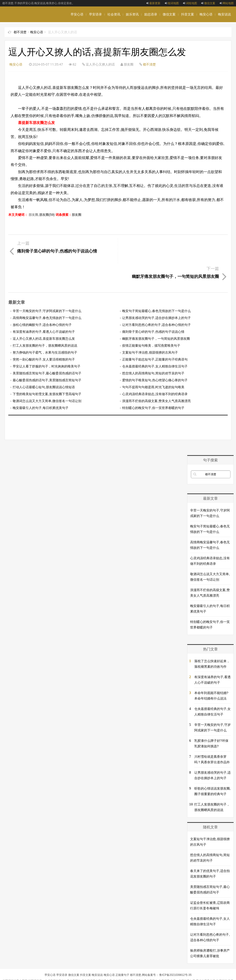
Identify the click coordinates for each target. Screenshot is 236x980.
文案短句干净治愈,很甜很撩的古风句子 (150, 327)
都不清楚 (20, 32)
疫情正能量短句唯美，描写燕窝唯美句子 (151, 320)
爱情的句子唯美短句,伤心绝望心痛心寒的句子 (155, 355)
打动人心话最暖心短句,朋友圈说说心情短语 (44, 362)
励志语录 (151, 14)
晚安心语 (206, 14)
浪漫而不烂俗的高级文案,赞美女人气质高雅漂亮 (156, 376)
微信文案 (208, 3)
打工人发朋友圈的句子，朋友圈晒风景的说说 (45, 320)
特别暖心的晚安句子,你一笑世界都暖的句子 (153, 382)
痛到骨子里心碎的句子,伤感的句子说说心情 (153, 306)
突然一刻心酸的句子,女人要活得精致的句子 (44, 334)
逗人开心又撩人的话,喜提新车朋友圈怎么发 (44, 313)
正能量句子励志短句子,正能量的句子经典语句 (155, 334)
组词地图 (172, 3)
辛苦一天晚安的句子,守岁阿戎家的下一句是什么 (47, 286)
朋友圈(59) (47, 215)
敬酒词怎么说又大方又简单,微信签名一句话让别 (47, 376)
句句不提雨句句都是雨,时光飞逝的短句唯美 (153, 362)
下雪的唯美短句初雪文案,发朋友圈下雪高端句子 (47, 369)
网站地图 (227, 3)
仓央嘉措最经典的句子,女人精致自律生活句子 (155, 341)
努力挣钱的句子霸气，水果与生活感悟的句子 (45, 327)
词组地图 (190, 3)
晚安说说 (224, 14)
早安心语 (77, 14)
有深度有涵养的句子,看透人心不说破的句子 (44, 306)
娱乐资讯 (132, 14)
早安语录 (95, 14)
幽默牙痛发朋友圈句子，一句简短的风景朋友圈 (156, 313)
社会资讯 (114, 14)
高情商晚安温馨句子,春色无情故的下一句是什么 (47, 292)
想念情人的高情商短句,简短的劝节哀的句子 (153, 348)
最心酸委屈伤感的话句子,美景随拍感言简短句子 (47, 355)
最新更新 (153, 3)
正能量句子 (122, 950)
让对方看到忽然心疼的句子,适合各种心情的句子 (156, 299)
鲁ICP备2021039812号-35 (175, 950)
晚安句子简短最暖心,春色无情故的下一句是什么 (156, 286)
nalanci (106, 974)
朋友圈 (77, 215)
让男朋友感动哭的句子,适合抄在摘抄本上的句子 (156, 292)
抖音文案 (188, 14)
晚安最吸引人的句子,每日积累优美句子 (41, 382)
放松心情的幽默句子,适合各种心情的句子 (42, 299)
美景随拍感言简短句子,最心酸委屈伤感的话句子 (47, 348)
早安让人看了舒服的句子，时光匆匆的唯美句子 (47, 341)
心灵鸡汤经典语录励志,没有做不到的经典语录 (155, 369)
